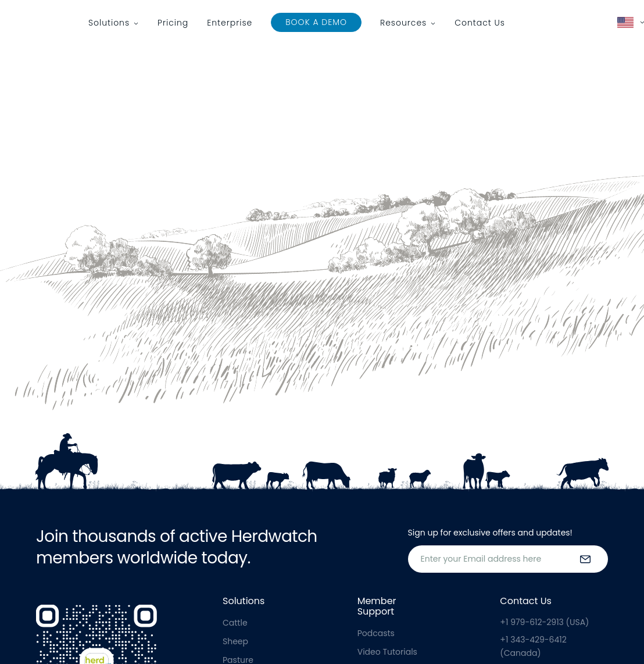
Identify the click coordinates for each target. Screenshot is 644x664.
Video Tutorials (387, 652)
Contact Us (480, 23)
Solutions (109, 23)
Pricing (173, 23)
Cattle (235, 623)
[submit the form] (585, 559)
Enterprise (230, 23)
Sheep (235, 641)
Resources (403, 23)
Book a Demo (316, 22)
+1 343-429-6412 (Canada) (533, 646)
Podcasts (376, 633)
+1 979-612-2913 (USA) (544, 622)
